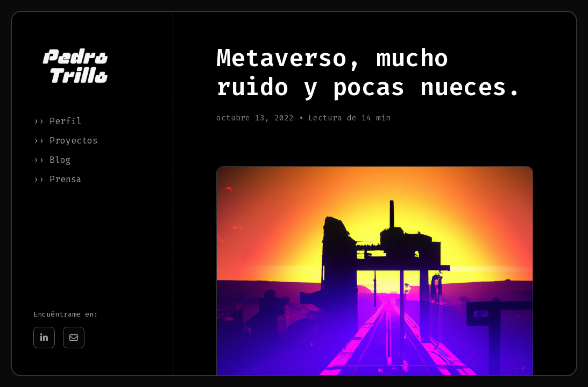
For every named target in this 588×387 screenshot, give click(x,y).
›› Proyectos (66, 141)
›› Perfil (58, 121)
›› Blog (52, 160)
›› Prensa (58, 179)
